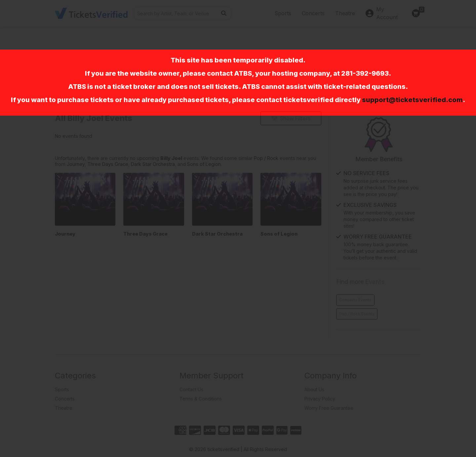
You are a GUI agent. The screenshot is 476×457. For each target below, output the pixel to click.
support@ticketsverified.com (412, 100)
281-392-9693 (365, 73)
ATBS (243, 73)
